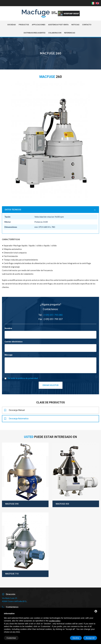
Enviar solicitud (51, 385)
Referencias (70, 33)
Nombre (8, 328)
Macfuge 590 (12, 504)
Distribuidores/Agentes (35, 33)
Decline (76, 638)
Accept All (90, 638)
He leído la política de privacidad (23, 378)
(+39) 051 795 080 (53, 315)
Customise (11, 638)
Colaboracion (55, 33)
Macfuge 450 (62, 504)
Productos (24, 25)
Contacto (87, 25)
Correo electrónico (14, 342)
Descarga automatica (16, 419)
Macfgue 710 (12, 574)
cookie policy (55, 621)
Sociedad (12, 25)
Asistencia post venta (58, 25)
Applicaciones (39, 25)
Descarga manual (14, 410)
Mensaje (9, 355)
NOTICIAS (75, 25)
